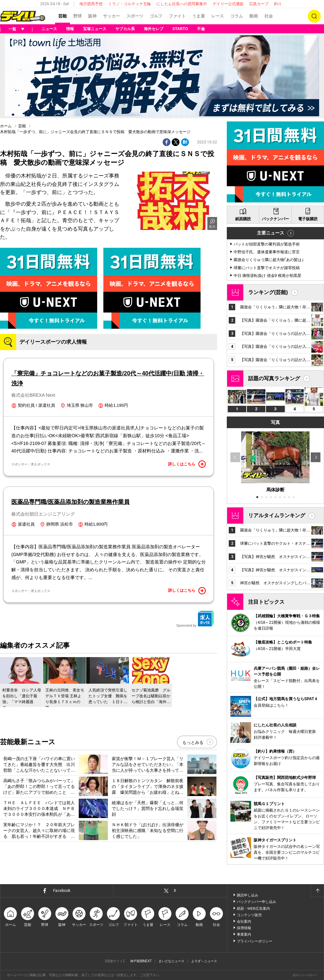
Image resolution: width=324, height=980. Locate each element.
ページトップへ (317, 891)
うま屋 (198, 16)
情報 (70, 29)
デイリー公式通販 (228, 4)
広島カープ (259, 4)
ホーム (6, 126)
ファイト (177, 16)
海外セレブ (154, 29)
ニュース (49, 29)
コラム (237, 16)
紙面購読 (243, 219)
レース (218, 16)
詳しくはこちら (187, 464)
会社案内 (244, 921)
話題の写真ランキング (274, 378)
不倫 (201, 29)
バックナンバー (275, 219)
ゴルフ (156, 16)
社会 (269, 16)
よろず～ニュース (204, 961)
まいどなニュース (171, 961)
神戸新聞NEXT (141, 961)
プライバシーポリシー (255, 941)
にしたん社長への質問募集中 (182, 4)
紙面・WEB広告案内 (253, 908)
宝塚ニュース (95, 29)
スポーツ (135, 16)
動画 (254, 16)
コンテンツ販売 (249, 915)
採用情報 (244, 928)
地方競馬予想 (91, 4)
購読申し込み (248, 895)
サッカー (111, 16)
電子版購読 (308, 219)
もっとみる (193, 742)
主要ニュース (271, 233)
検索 (314, 16)
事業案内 (244, 934)
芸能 (63, 16)
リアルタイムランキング (277, 515)
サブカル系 (125, 29)
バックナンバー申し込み (256, 902)
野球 (77, 16)
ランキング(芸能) (268, 292)
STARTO (180, 29)
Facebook (62, 891)
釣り (278, 4)
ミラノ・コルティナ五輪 (130, 4)
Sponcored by (195, 619)
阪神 (92, 16)
